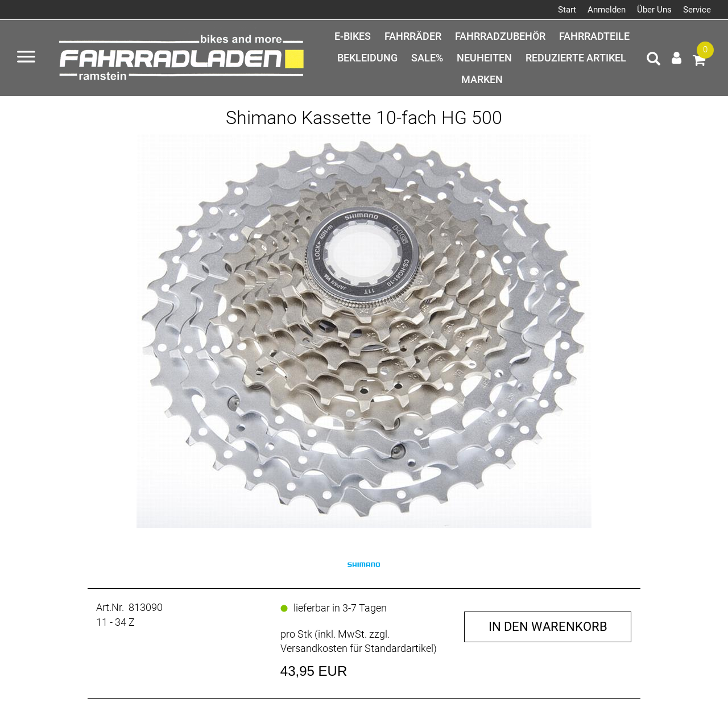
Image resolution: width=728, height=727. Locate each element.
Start (567, 10)
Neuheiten (484, 58)
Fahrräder (413, 36)
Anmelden (607, 10)
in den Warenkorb (548, 627)
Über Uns (654, 10)
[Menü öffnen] (26, 58)
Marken (482, 79)
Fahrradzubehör (500, 36)
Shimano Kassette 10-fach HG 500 (364, 118)
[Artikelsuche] (653, 60)
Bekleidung (367, 58)
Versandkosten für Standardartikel (357, 648)
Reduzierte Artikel (576, 58)
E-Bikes (353, 36)
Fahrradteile (594, 36)
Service (697, 10)
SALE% (427, 58)
